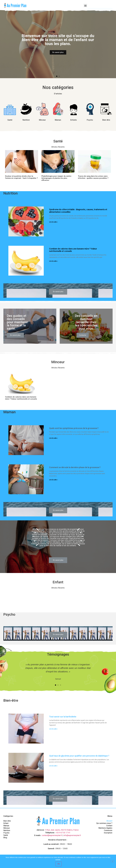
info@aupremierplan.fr (72, 835)
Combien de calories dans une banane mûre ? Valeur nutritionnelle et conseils (21, 398)
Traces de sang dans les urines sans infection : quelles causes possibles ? (93, 177)
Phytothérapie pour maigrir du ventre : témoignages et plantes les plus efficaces (57, 178)
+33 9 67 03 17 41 (63, 833)
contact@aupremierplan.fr (52, 835)
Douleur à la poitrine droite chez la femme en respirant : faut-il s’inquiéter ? (21, 177)
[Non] (112, 861)
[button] (85, 6)
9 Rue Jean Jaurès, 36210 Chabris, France (62, 830)
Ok (59, 864)
